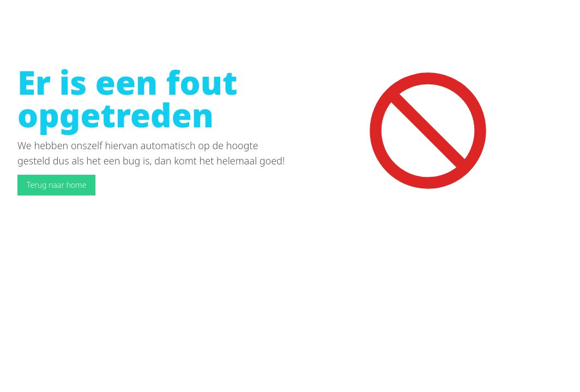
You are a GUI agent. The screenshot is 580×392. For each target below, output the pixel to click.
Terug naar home (56, 185)
